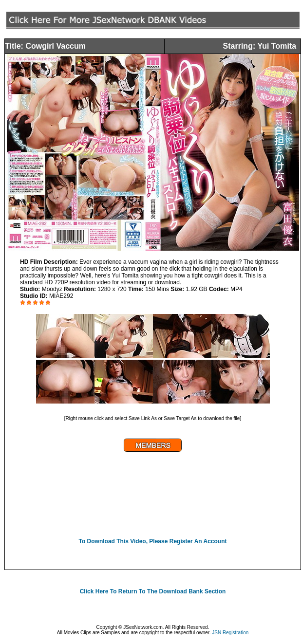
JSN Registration (230, 633)
